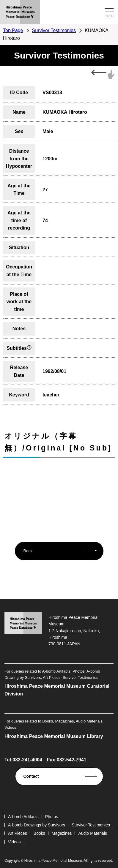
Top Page (13, 30)
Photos (52, 817)
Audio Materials (93, 833)
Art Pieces (18, 833)
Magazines (62, 833)
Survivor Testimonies (54, 30)
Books (39, 833)
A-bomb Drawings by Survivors (37, 825)
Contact (31, 776)
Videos (14, 842)
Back (28, 551)
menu (109, 16)
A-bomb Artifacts (23, 817)
